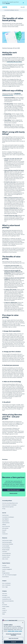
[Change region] (12, 621)
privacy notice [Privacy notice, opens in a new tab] (18, 631)
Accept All (13, 642)
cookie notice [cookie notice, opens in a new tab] (11, 631)
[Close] (23, 623)
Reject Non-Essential (13, 638)
